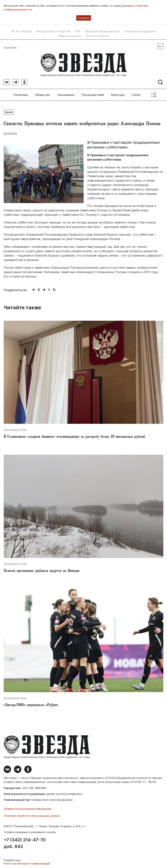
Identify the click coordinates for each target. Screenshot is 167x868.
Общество (42, 94)
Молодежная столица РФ (53, 31)
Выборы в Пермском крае (102, 31)
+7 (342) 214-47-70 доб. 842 (25, 842)
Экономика (66, 94)
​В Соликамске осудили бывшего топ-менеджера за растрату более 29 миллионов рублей (74, 436)
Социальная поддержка (140, 31)
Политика (20, 94)
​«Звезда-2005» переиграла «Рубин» (31, 704)
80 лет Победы (22, 31)
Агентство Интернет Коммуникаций (27, 863)
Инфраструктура (70, 36)
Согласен (84, 18)
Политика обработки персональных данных (32, 815)
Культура (118, 94)
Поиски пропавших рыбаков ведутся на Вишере (42, 570)
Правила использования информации (27, 808)
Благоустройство (97, 36)
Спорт (136, 94)
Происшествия (93, 94)
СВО (78, 31)
